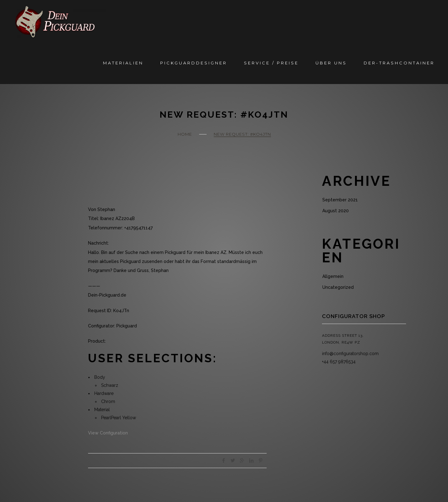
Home (185, 134)
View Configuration (108, 433)
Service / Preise (271, 63)
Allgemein (333, 276)
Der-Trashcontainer (399, 63)
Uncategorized (338, 287)
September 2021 (340, 200)
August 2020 (336, 211)
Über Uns (331, 63)
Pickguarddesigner (194, 63)
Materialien (123, 63)
